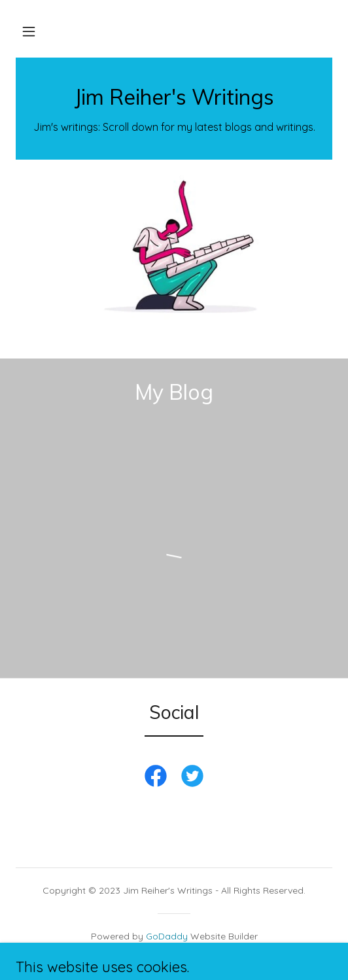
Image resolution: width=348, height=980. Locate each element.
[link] (174, 101)
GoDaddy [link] (167, 936)
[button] (29, 31)
